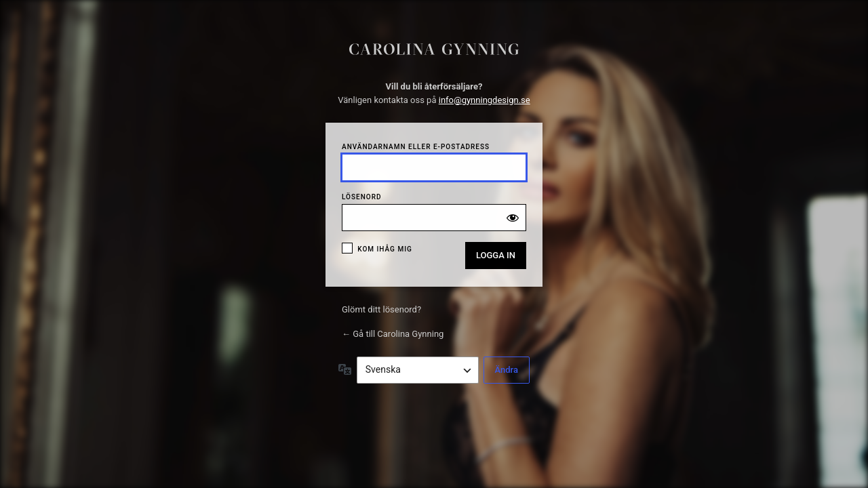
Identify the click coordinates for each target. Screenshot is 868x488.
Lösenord (362, 197)
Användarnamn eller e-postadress (416, 147)
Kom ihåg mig (385, 249)
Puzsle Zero (434, 54)
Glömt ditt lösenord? (381, 309)
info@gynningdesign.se (485, 100)
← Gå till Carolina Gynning (393, 334)
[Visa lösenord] (513, 218)
